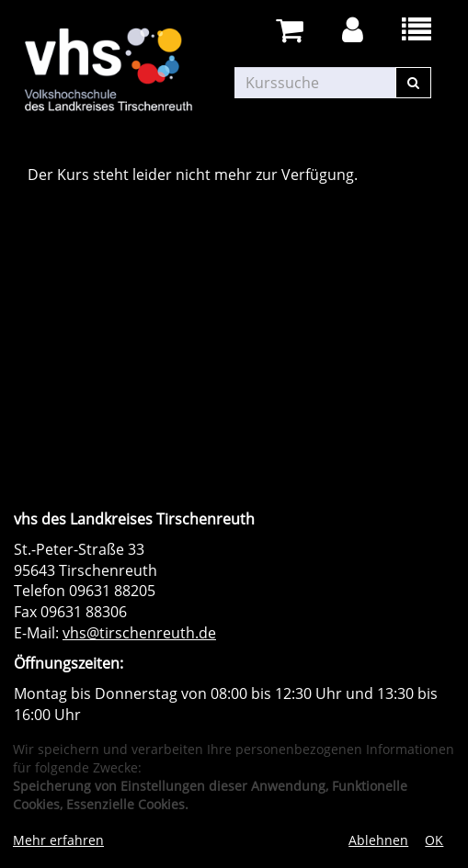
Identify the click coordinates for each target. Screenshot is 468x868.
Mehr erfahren (58, 840)
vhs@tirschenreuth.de (139, 633)
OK (434, 840)
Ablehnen (378, 840)
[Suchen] (413, 83)
